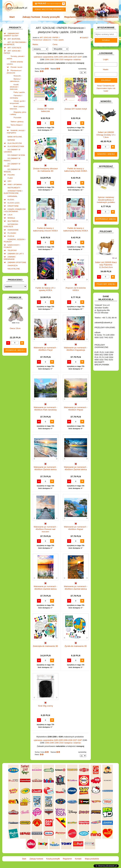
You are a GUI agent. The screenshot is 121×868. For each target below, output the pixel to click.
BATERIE (11, 140)
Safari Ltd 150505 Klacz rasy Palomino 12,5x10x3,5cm (106, 265)
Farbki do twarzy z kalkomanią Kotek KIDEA (76, 170)
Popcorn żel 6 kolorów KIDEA (76, 289)
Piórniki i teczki (16, 67)
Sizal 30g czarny (45, 706)
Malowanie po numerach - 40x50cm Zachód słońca (45, 468)
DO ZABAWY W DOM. (16, 155)
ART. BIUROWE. (14, 39)
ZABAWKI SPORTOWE (17, 262)
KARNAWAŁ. (13, 196)
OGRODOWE (13, 230)
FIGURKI (11, 175)
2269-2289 (49, 60)
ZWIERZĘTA (13, 265)
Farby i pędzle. (19, 92)
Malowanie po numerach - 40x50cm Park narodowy (45, 409)
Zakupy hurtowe (31, 17)
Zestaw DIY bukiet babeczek (45, 110)
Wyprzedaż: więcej (106, 219)
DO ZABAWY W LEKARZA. (12, 151)
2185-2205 (59, 57)
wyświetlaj (82, 69)
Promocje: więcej (15, 350)
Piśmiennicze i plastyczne (42, 40)
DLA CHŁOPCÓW (15, 143)
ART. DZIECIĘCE (14, 48)
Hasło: (106, 69)
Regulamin (70, 17)
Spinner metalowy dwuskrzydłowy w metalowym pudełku (106, 200)
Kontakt (90, 17)
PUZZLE (11, 236)
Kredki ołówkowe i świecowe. (14, 87)
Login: (106, 59)
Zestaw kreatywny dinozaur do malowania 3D (45, 170)
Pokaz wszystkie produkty (49, 9)
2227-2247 (78, 57)
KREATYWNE (13, 206)
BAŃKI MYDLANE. (15, 137)
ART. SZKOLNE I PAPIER (49, 38)
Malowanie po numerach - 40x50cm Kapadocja (76, 349)
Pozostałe (17, 117)
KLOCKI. (11, 200)
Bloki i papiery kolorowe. (17, 108)
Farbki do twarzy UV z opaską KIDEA (45, 289)
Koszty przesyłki (51, 17)
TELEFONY (12, 250)
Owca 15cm (15, 328)
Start (12, 17)
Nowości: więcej (106, 154)
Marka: (36, 44)
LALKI (10, 215)
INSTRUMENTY (14, 188)
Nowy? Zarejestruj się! (106, 86)
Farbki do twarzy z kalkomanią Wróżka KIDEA (76, 229)
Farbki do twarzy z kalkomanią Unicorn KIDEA (45, 229)
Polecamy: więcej (106, 284)
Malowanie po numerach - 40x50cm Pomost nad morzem (45, 529)
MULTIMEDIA (13, 221)
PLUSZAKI (12, 233)
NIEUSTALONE (14, 269)
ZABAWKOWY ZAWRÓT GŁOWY (11, 34)
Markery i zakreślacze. (15, 80)
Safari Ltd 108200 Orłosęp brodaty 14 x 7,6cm (106, 135)
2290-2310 (59, 60)
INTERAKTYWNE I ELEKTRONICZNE (13, 192)
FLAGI (10, 178)
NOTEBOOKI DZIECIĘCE (11, 225)
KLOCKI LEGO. (14, 203)
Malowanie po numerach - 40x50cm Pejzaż (76, 409)
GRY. (10, 181)
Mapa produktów (109, 17)
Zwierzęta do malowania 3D (45, 646)
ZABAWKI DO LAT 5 (16, 254)
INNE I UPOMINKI (15, 184)
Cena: (55, 44)
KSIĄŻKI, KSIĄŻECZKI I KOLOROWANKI (15, 210)
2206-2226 (68, 57)
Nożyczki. (17, 76)
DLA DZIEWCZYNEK (16, 146)
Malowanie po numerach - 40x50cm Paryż (45, 349)
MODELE (11, 218)
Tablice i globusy (17, 122)
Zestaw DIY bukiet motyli (76, 109)
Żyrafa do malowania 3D (76, 646)
